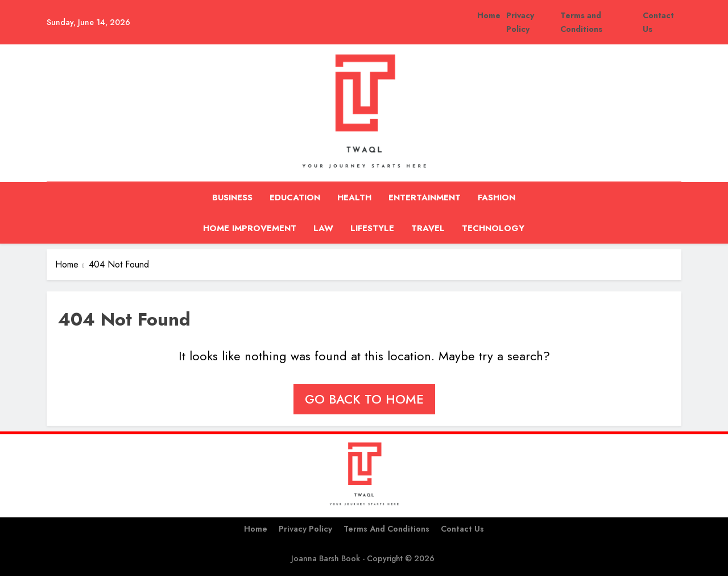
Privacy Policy (305, 529)
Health (354, 198)
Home (489, 15)
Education (295, 198)
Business (232, 198)
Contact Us (462, 529)
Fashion (497, 198)
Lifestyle (372, 228)
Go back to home (364, 399)
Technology (493, 228)
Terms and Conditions (386, 529)
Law (323, 228)
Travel (428, 228)
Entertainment (425, 198)
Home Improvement (250, 228)
